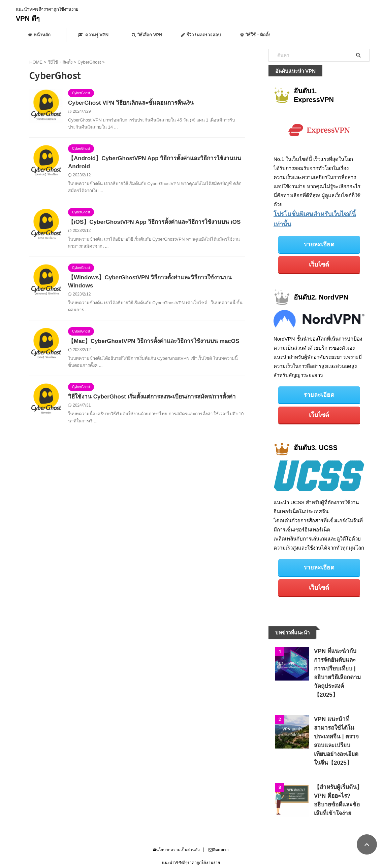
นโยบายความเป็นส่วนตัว (177, 824)
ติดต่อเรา (219, 824)
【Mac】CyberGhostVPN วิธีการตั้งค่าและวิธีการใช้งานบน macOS (149, 345)
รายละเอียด (319, 233)
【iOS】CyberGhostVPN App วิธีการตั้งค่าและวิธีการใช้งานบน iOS (150, 224)
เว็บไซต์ (319, 252)
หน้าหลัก (39, 35)
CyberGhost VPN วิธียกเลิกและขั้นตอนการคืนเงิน (127, 103)
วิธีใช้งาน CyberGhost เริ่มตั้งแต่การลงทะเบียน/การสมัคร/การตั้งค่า (148, 402)
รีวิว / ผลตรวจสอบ (201, 35)
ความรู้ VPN (93, 35)
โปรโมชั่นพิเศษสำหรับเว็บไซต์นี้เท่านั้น (315, 214)
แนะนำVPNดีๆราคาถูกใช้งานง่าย (191, 837)
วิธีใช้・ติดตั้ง (255, 35)
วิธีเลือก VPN (147, 35)
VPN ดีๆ (28, 19)
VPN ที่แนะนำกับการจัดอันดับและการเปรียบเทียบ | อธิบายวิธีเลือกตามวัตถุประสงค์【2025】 (338, 651)
